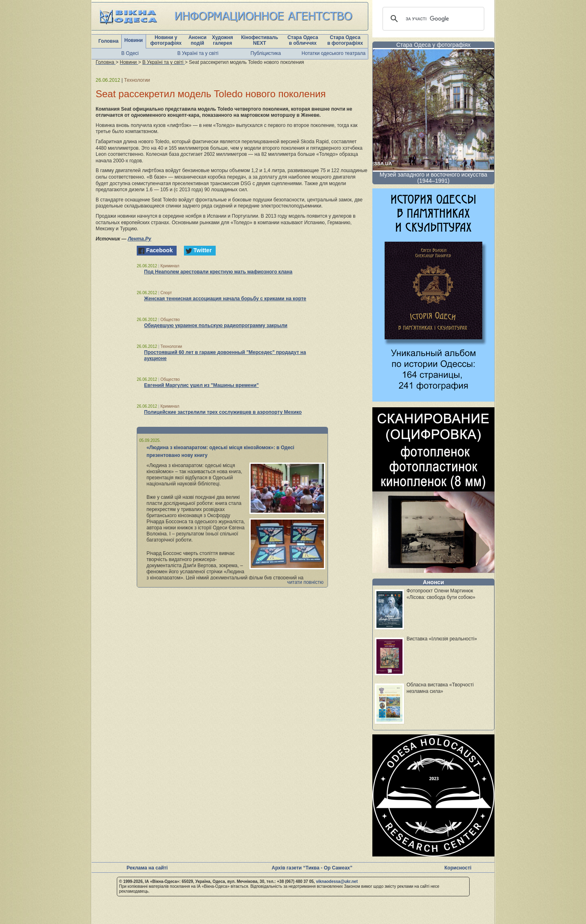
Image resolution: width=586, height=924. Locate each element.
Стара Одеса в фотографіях (345, 40)
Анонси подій (198, 40)
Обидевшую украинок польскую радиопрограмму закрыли (216, 325)
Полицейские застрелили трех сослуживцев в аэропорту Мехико (223, 412)
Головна (108, 41)
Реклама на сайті (147, 868)
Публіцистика (266, 53)
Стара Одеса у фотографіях (434, 45)
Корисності (458, 868)
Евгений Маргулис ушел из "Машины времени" (201, 385)
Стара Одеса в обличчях (303, 40)
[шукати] (432, 19)
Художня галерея (223, 40)
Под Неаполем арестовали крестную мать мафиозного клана (218, 272)
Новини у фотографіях (166, 40)
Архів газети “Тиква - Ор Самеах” (312, 868)
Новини (134, 40)
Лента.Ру (140, 239)
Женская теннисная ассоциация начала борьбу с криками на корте (225, 299)
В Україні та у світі (198, 53)
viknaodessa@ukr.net (337, 881)
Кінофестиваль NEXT (259, 40)
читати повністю (305, 582)
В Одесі (130, 53)
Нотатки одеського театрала (333, 53)
